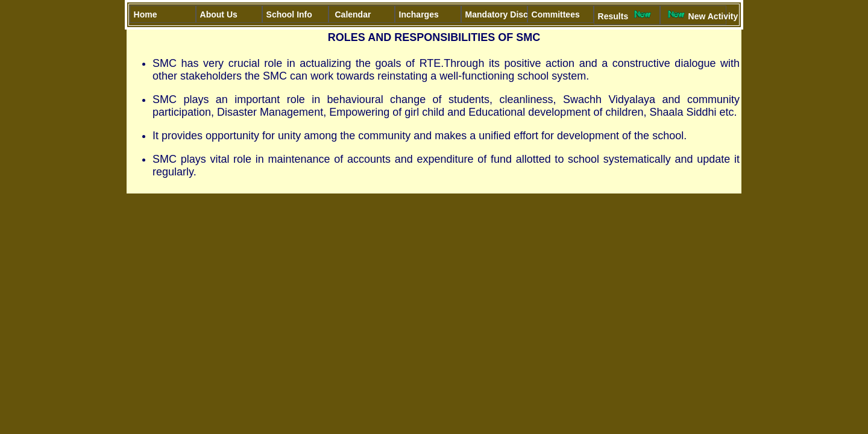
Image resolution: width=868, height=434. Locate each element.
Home (150, 14)
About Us (220, 14)
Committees (563, 14)
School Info (297, 14)
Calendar (353, 14)
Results (626, 15)
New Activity (695, 15)
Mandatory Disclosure (496, 14)
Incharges (419, 14)
